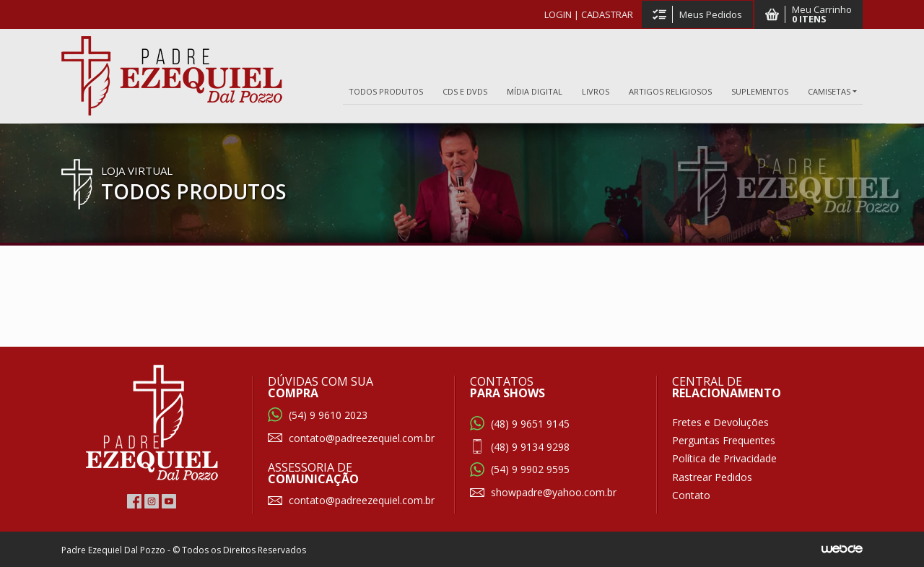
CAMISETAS (829, 91)
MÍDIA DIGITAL (535, 91)
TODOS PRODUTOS (386, 91)
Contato (691, 495)
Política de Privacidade (724, 458)
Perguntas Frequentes (724, 440)
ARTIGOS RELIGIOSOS (670, 91)
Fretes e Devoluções (720, 422)
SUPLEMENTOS (760, 91)
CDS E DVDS (465, 91)
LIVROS (596, 91)
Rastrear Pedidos (712, 477)
